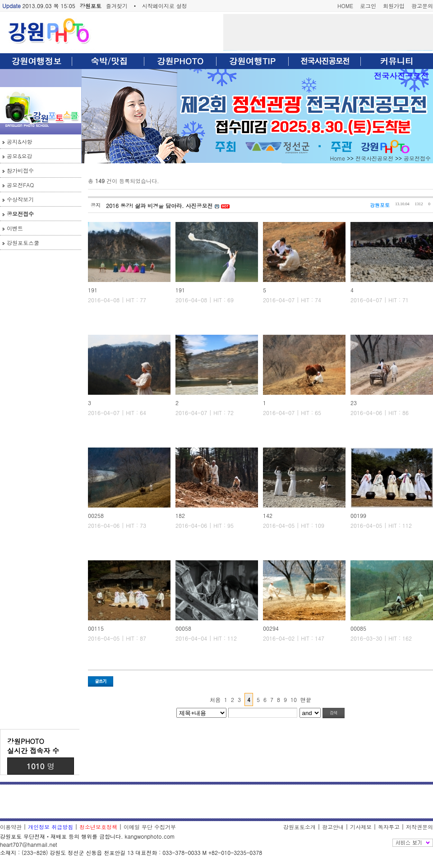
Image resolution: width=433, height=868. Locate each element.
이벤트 (15, 228)
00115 (96, 628)
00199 (358, 515)
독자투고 (389, 827)
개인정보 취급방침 (51, 827)
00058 (183, 628)
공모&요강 (20, 156)
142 (268, 515)
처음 (215, 699)
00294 (271, 628)
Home (337, 158)
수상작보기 (20, 199)
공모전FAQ (20, 185)
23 (354, 403)
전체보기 (413, 843)
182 (180, 515)
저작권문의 (419, 827)
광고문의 (422, 6)
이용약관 (11, 827)
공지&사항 (20, 141)
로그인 (368, 6)
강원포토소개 (299, 827)
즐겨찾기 (117, 6)
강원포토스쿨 (23, 242)
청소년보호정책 (98, 827)
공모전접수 (20, 214)
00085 (358, 628)
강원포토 (91, 6)
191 (93, 290)
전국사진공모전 (401, 76)
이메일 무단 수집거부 (150, 827)
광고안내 (333, 827)
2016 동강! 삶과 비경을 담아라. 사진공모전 (160, 205)
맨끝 (306, 699)
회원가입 (394, 6)
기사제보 (361, 827)
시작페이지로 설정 (165, 6)
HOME (345, 6)
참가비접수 (20, 170)
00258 (96, 515)
